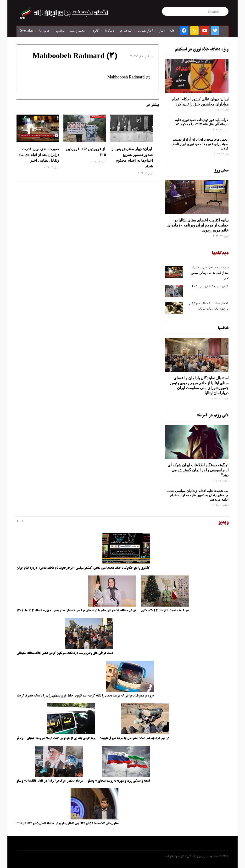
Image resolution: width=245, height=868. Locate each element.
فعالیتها (60, 31)
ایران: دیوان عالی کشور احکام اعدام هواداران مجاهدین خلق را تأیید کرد (200, 102)
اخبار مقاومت (145, 31)
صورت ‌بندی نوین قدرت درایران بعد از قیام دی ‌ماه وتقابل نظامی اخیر (39, 155)
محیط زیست (78, 31)
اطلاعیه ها (126, 31)
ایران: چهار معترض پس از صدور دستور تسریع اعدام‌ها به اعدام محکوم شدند (132, 157)
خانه (172, 31)
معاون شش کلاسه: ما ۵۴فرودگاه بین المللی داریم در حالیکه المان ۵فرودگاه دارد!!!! (67, 824)
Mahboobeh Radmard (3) (75, 57)
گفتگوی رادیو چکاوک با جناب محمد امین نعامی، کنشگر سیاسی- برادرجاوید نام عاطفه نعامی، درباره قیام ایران (83, 568)
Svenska (26, 31)
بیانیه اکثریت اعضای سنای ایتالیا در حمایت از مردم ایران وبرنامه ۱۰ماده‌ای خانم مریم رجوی (198, 225)
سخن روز (221, 171)
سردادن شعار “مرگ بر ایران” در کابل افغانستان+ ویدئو (50, 781)
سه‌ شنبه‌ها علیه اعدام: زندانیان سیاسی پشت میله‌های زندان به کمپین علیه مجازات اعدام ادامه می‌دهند (198, 495)
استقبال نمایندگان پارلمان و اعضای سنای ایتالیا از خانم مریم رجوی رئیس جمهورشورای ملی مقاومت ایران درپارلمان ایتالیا (199, 385)
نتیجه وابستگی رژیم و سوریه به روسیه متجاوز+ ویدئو (119, 781)
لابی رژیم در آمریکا (213, 415)
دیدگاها (110, 31)
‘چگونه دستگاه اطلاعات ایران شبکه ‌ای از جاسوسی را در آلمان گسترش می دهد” (198, 470)
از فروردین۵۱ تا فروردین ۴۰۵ (86, 152)
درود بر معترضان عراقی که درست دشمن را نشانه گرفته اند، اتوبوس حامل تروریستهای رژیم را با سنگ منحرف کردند (85, 696)
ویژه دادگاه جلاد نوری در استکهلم (202, 50)
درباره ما (44, 31)
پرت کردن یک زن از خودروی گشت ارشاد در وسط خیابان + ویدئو (56, 738)
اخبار (162, 31)
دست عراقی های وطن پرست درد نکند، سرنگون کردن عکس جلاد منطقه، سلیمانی (65, 653)
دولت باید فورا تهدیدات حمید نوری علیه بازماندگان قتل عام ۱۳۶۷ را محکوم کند (202, 122)
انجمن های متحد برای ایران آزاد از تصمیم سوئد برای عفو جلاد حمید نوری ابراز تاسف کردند (200, 144)
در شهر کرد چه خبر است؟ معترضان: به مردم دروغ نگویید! (135, 738)
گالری (95, 31)
